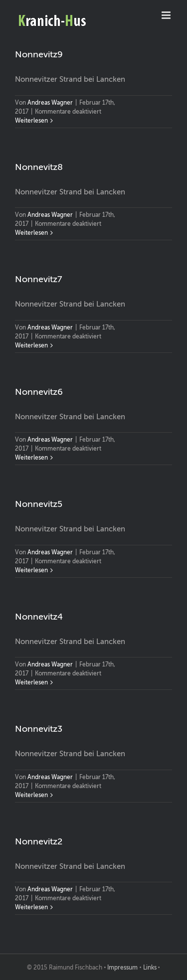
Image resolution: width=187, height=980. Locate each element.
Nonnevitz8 (39, 167)
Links (150, 968)
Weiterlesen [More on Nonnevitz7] (31, 345)
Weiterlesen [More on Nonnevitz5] (31, 570)
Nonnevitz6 (39, 392)
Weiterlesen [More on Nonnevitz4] (31, 682)
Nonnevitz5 (39, 504)
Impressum (122, 968)
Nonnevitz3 (39, 729)
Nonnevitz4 (39, 617)
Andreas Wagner (50, 103)
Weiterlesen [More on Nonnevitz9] (31, 121)
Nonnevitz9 (39, 54)
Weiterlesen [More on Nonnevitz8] (31, 233)
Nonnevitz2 (39, 841)
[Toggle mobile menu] (167, 15)
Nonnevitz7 (39, 279)
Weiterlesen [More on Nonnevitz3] (31, 795)
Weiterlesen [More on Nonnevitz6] (31, 458)
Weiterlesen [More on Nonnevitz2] (31, 907)
